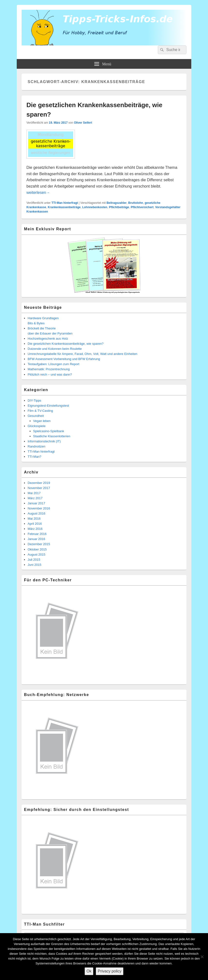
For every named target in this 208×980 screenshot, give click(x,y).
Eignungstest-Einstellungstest (48, 406)
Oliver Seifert (83, 123)
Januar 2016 (36, 539)
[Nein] (202, 957)
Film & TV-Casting (40, 411)
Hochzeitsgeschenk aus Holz (48, 339)
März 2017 (35, 498)
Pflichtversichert (142, 207)
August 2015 (36, 554)
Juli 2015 (34, 560)
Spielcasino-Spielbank (49, 431)
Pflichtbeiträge (119, 207)
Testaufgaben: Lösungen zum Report (53, 364)
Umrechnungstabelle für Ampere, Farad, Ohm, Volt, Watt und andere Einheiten (83, 354)
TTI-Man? (34, 457)
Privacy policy (110, 971)
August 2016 (36, 513)
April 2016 (35, 524)
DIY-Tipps (34, 400)
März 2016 (35, 529)
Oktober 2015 (37, 549)
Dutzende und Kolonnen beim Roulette (55, 349)
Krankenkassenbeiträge (64, 207)
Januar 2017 (36, 503)
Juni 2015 (34, 565)
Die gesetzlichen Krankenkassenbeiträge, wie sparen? (66, 344)
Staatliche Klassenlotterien (52, 436)
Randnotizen (36, 446)
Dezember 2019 (39, 483)
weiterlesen (38, 193)
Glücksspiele (37, 426)
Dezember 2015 (39, 544)
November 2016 (39, 508)
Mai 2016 (34, 519)
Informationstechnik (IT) (44, 441)
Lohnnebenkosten (95, 207)
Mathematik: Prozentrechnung (49, 369)
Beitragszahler (116, 203)
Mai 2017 (34, 493)
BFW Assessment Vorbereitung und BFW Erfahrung (64, 359)
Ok (89, 971)
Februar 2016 (37, 534)
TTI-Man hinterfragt (65, 203)
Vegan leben (42, 421)
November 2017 (39, 488)
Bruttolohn (136, 203)
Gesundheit (36, 416)
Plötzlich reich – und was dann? (50, 374)
